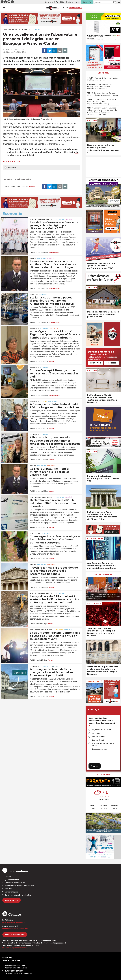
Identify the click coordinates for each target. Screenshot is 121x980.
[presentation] (72, 114)
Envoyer (95, 766)
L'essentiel (103, 73)
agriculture (8, 179)
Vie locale (54, 666)
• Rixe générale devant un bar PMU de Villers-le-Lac (103, 79)
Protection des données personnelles (19, 886)
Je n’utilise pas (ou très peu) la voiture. (103, 745)
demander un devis (15, 935)
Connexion (111, 363)
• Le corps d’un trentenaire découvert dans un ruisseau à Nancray (103, 94)
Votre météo (103, 775)
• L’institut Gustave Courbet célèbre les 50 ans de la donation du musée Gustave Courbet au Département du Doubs (102, 111)
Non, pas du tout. (98, 740)
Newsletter (12, 900)
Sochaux (34, 295)
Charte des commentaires (15, 883)
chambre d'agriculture (23, 179)
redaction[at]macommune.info (14, 922)
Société (69, 219)
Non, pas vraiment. (99, 737)
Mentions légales (11, 892)
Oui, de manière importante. (102, 730)
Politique (54, 329)
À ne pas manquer (103, 574)
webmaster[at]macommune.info (15, 948)
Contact (8, 877)
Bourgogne (35, 534)
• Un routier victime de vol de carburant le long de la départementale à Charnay (102, 101)
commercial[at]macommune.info (15, 929)
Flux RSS (8, 889)
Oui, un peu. (96, 733)
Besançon (34, 329)
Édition (65, 8)
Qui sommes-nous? (12, 880)
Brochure (10, 167)
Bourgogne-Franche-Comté (17, 30)
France (33, 258)
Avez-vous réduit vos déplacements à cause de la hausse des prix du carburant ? (103, 722)
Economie (36, 30)
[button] (115, 2)
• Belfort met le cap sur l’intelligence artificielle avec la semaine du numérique (100, 86)
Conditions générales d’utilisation (18, 895)
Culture (43, 401)
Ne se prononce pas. (99, 749)
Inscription (95, 363)
